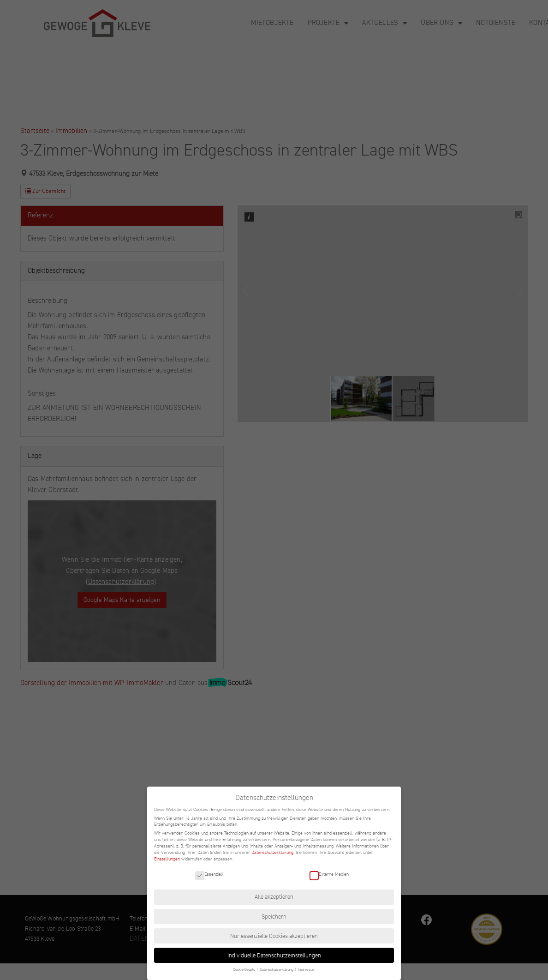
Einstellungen (167, 859)
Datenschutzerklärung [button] (277, 970)
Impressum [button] (307, 970)
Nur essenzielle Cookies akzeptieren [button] (274, 936)
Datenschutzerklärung (272, 852)
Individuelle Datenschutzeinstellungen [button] (274, 956)
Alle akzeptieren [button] (274, 897)
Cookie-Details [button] (244, 970)
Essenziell (209, 874)
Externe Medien (329, 874)
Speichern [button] (274, 917)
